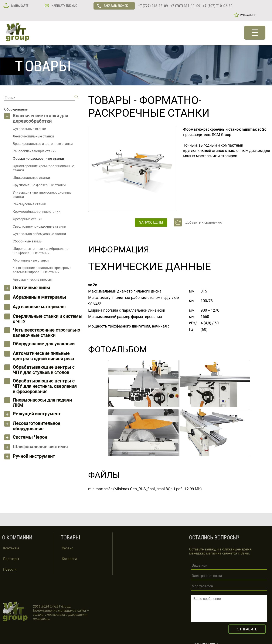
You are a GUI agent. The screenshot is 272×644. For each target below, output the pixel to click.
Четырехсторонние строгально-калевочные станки (47, 333)
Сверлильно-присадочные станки (39, 226)
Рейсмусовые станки (29, 204)
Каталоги (69, 559)
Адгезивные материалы (39, 307)
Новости (10, 569)
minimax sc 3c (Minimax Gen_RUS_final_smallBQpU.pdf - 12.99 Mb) (145, 489)
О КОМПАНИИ (17, 538)
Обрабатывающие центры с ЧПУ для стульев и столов (44, 370)
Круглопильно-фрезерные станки (39, 185)
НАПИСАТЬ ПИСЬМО (64, 6)
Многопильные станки (31, 260)
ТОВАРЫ (110, 100)
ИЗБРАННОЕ (247, 15)
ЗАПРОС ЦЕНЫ (151, 222)
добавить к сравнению (204, 222)
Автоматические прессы (32, 279)
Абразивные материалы (39, 297)
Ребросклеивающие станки (35, 151)
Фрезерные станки (28, 219)
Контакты (11, 548)
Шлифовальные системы (40, 447)
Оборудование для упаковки (44, 344)
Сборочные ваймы (28, 241)
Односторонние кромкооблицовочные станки (43, 168)
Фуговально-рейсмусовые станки (39, 234)
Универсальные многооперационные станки (42, 195)
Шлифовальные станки (31, 178)
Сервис (67, 548)
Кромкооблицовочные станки (37, 212)
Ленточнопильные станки (33, 136)
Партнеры (11, 559)
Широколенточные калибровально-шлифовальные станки (41, 251)
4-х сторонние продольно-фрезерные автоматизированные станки (42, 270)
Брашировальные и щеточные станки (43, 144)
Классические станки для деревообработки (40, 118)
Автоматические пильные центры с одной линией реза (43, 356)
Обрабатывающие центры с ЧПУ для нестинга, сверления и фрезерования (45, 386)
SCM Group (222, 135)
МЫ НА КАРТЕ (20, 6)
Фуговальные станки (29, 129)
